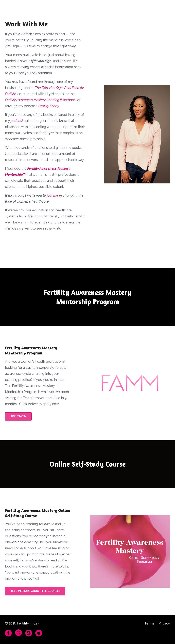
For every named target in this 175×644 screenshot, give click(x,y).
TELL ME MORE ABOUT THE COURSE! (35, 591)
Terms (149, 623)
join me (53, 195)
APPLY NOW (18, 416)
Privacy (164, 623)
